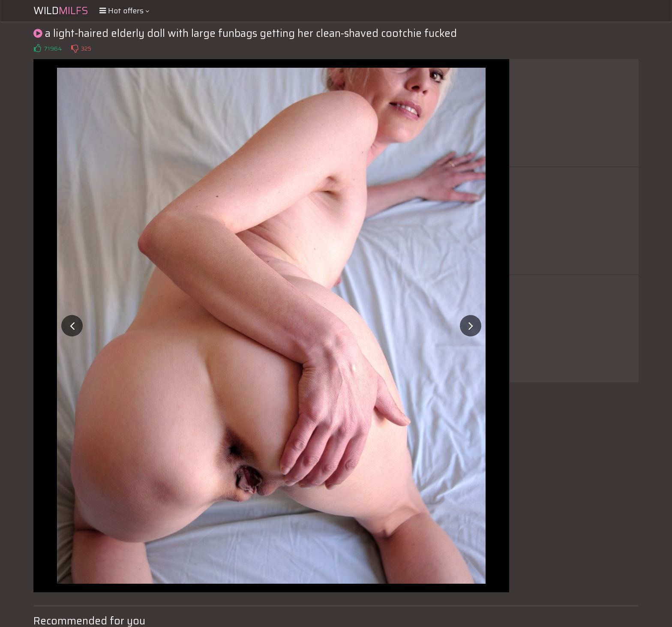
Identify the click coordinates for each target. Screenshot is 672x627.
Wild (61, 11)
